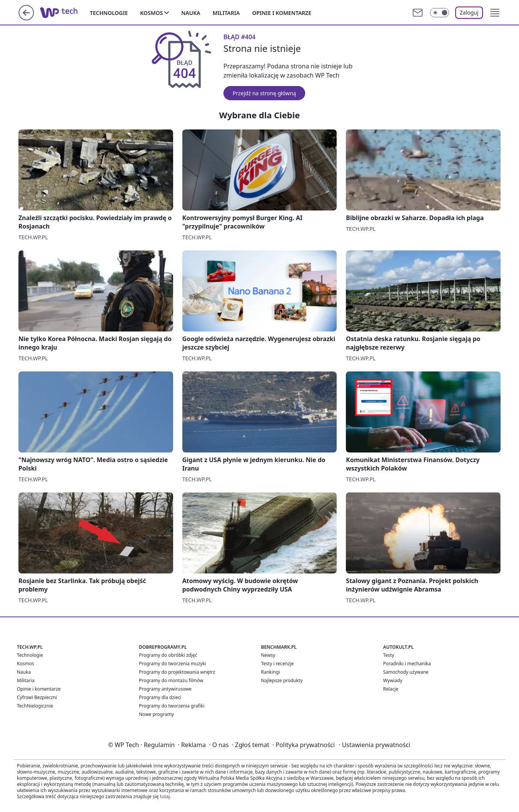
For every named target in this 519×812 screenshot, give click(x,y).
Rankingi (270, 672)
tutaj (165, 796)
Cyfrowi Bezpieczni (37, 697)
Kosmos (151, 13)
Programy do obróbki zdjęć (168, 655)
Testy (389, 655)
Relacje (391, 689)
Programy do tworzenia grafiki (172, 706)
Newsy (268, 655)
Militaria (226, 13)
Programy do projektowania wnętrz (177, 672)
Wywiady (393, 680)
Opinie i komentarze (282, 13)
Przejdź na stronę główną (264, 93)
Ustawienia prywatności (374, 745)
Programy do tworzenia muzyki (173, 664)
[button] (495, 13)
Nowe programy (156, 714)
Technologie (109, 13)
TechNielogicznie (35, 706)
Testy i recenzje (277, 664)
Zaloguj (469, 12)
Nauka (191, 13)
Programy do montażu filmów (171, 680)
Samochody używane (406, 672)
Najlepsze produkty (282, 680)
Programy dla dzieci (160, 697)
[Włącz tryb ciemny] (440, 13)
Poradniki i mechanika (407, 664)
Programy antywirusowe (165, 689)
